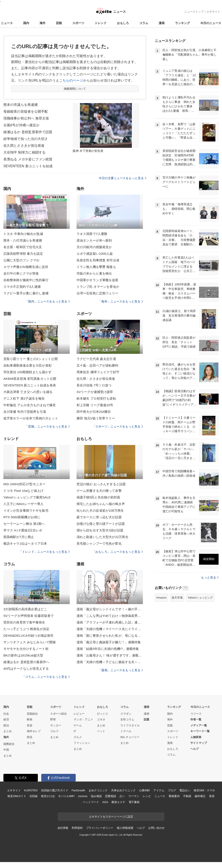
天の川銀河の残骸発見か (94, 247)
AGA (105, 802)
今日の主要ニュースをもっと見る (122, 178)
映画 (30, 719)
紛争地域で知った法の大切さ (26, 139)
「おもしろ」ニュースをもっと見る (118, 552)
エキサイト (213, 12)
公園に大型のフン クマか (22, 260)
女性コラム (127, 719)
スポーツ (78, 23)
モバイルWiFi (66, 796)
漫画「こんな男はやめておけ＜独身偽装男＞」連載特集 (110, 616)
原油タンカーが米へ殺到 (94, 240)
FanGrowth (78, 790)
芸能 (59, 23)
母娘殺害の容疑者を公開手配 (26, 112)
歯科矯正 (200, 796)
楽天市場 (177, 598)
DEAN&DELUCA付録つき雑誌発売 (28, 636)
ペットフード (91, 802)
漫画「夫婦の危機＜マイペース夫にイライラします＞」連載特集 (110, 629)
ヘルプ (194, 749)
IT (75, 731)
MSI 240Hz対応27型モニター (24, 484)
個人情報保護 (125, 828)
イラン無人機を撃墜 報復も (96, 267)
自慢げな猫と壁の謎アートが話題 (101, 524)
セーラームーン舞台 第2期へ (24, 524)
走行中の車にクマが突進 (21, 273)
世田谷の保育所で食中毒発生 (24, 622)
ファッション (82, 743)
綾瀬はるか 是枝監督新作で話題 (28, 132)
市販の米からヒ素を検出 (94, 273)
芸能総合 (32, 714)
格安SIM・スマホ (204, 790)
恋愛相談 (110, 796)
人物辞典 (196, 737)
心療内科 (144, 790)
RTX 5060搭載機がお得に (22, 517)
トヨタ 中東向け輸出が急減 (23, 234)
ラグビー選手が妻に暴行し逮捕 (26, 293)
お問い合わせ (156, 828)
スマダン (126, 714)
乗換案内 (174, 796)
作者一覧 (196, 719)
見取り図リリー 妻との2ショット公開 (31, 359)
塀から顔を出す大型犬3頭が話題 (100, 530)
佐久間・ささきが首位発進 (96, 379)
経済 (6, 719)
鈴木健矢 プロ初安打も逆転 (96, 398)
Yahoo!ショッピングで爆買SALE (27, 497)
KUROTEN (31, 790)
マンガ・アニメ (83, 719)
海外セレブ (34, 731)
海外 (43, 23)
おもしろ (123, 23)
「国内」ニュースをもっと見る (47, 301)
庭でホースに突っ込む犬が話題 (99, 517)
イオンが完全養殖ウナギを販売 (26, 510)
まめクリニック (98, 790)
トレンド (101, 23)
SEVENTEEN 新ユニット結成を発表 (30, 385)
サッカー (56, 725)
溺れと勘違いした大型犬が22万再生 (102, 537)
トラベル (126, 731)
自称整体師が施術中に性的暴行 (26, 280)
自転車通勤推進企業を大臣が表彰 (28, 365)
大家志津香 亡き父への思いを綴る (28, 392)
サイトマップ (199, 743)
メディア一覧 (199, 725)
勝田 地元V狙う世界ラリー (96, 418)
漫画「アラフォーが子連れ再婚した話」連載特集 (110, 622)
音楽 (30, 725)
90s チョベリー (130, 737)
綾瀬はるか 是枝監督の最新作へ (26, 662)
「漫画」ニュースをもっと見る (121, 670)
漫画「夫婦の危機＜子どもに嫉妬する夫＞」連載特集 (110, 662)
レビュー (79, 714)
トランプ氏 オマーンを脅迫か (98, 287)
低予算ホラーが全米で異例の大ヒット (31, 418)
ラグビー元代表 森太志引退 (96, 359)
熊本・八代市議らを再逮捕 (23, 240)
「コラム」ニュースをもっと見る (46, 677)
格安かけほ (48, 796)
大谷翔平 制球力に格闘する (24, 152)
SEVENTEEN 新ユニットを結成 (28, 166)
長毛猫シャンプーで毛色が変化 (99, 543)
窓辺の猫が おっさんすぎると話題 (101, 484)
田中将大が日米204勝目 (94, 412)
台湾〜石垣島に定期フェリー (97, 293)
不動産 (187, 796)
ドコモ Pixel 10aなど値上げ (23, 491)
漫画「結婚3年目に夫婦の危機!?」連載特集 (108, 649)
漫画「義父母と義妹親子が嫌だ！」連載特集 (109, 642)
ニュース (7, 23)
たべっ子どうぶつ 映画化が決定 (26, 629)
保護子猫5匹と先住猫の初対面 (98, 497)
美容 (212, 796)
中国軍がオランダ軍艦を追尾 (97, 280)
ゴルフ (54, 731)
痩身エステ (118, 802)
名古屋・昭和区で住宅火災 (23, 247)
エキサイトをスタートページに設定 (111, 817)
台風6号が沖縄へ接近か (21, 125)
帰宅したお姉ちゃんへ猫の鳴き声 (101, 504)
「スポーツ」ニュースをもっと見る (118, 426)
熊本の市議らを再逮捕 (21, 105)
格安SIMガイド (17, 796)
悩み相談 (96, 796)
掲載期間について (75, 89)
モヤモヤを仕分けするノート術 (26, 649)
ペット (101, 731)
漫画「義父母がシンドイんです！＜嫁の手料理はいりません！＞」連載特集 (110, 609)
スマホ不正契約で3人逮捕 (22, 287)
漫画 (162, 23)
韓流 (30, 737)
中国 (6, 750)
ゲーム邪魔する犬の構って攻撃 (99, 491)
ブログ (172, 790)
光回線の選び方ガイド (55, 790)
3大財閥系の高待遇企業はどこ (25, 609)
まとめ (8, 731)
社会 (6, 714)
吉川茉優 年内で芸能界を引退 (25, 412)
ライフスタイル (130, 725)
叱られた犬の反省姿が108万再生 (100, 510)
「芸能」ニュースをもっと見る (47, 426)
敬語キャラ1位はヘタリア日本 (25, 543)
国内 (26, 23)
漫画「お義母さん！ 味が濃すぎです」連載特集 (110, 655)
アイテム (159, 790)
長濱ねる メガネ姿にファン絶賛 (28, 159)
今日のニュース (211, 23)
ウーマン (134, 796)
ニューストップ (194, 12)
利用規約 (77, 828)
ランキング (182, 23)
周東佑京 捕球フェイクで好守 (98, 372)
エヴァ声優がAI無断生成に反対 (26, 267)
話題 (147, 719)
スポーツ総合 (58, 714)
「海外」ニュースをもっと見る (121, 301)
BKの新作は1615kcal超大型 (23, 655)
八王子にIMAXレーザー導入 (23, 504)
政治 (6, 725)
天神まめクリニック (123, 790)
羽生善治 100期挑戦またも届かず (27, 372)
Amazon (161, 598)
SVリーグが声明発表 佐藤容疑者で (28, 616)
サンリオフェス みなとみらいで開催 (30, 642)
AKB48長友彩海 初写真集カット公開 (30, 379)
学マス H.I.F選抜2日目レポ (23, 530)
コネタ (101, 719)
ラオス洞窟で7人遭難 (92, 234)
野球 (53, 719)
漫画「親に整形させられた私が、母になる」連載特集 (110, 636)
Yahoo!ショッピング (200, 598)
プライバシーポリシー (100, 828)
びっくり (102, 714)
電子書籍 (134, 802)
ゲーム (78, 725)
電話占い (185, 790)
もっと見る (210, 577)
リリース (196, 714)
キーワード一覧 (200, 731)
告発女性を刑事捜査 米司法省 (98, 260)
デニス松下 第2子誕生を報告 (24, 398)
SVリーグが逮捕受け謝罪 (95, 392)
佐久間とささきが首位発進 (24, 146)
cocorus (83, 796)
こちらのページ (71, 80)
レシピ (147, 796)
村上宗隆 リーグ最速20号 (95, 405)
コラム (144, 23)
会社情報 (63, 828)
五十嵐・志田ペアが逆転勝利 (97, 365)
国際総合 (9, 744)
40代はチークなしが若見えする (26, 669)
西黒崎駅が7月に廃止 (19, 537)
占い (122, 796)
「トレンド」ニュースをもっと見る (44, 552)
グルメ (78, 737)
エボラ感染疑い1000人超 (95, 254)
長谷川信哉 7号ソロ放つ (94, 385)
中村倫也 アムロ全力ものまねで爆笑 (30, 405)
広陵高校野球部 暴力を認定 (23, 254)
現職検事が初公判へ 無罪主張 (26, 118)
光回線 (33, 796)
